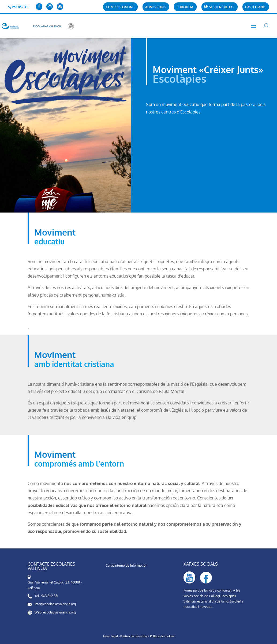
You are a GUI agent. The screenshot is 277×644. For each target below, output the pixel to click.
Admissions (155, 7)
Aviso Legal (110, 636)
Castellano (255, 7)
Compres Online (120, 7)
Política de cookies (162, 636)
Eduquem (185, 7)
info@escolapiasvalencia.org (55, 604)
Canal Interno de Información (126, 565)
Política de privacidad (134, 636)
